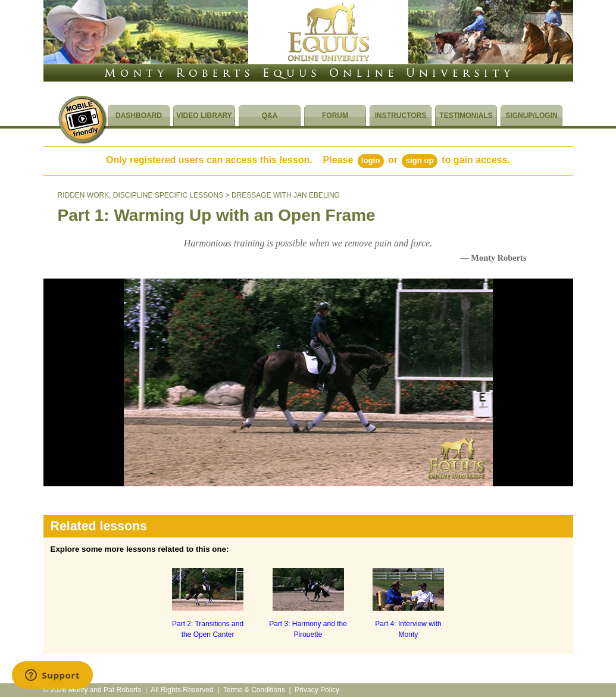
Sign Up (419, 160)
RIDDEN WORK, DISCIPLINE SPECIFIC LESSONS (141, 195)
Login (371, 160)
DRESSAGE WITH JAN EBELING (286, 195)
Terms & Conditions (254, 690)
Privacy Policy (317, 690)
